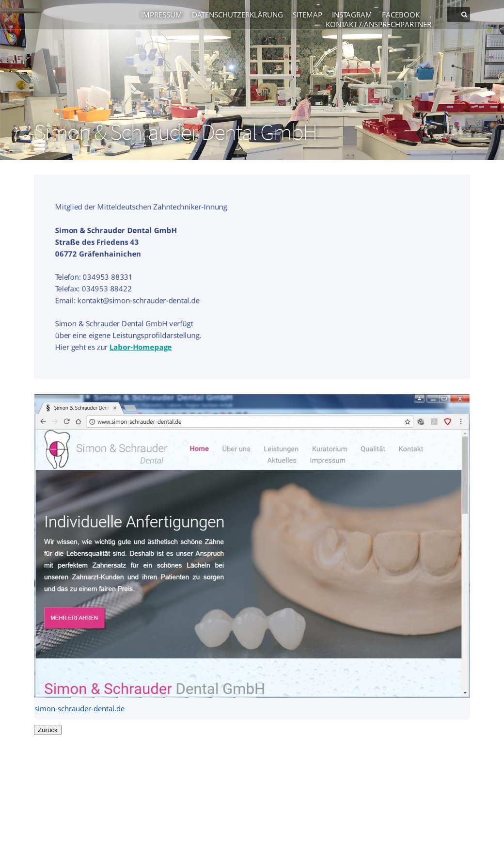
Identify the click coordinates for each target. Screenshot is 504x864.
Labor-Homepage (140, 347)
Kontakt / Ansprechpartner (378, 24)
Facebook (401, 15)
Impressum (162, 15)
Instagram (352, 15)
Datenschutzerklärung (237, 15)
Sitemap (307, 15)
